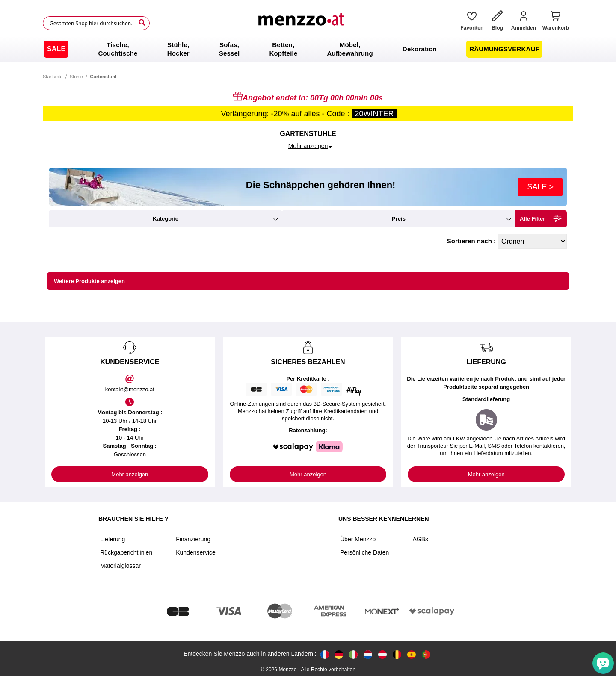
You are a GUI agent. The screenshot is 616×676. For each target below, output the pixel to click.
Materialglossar (120, 566)
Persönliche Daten (364, 552)
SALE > (540, 187)
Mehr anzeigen (130, 474)
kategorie (166, 219)
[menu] (308, 49)
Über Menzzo (358, 539)
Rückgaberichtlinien (126, 552)
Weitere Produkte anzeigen (89, 281)
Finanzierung (193, 539)
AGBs (420, 539)
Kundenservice (196, 552)
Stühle (76, 77)
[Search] (142, 23)
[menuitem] (56, 49)
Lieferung (113, 539)
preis (399, 219)
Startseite (53, 77)
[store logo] (302, 23)
